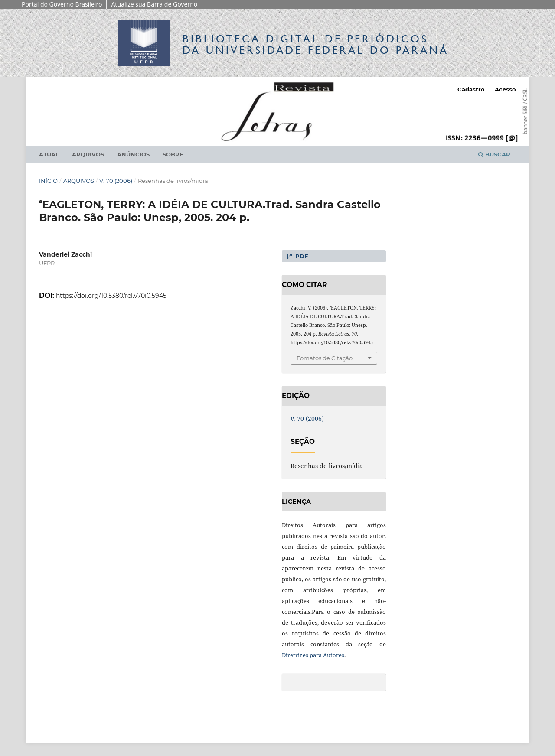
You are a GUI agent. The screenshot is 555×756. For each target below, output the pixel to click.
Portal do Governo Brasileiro (62, 4)
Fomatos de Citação (325, 358)
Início (48, 181)
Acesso (505, 89)
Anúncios (133, 154)
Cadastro (471, 89)
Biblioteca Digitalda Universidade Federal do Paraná (316, 44)
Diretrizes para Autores (313, 655)
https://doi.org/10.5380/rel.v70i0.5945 (111, 296)
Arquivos (88, 154)
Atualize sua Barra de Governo (154, 4)
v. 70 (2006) (116, 181)
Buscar (494, 154)
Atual (49, 154)
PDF (301, 256)
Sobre (173, 154)
